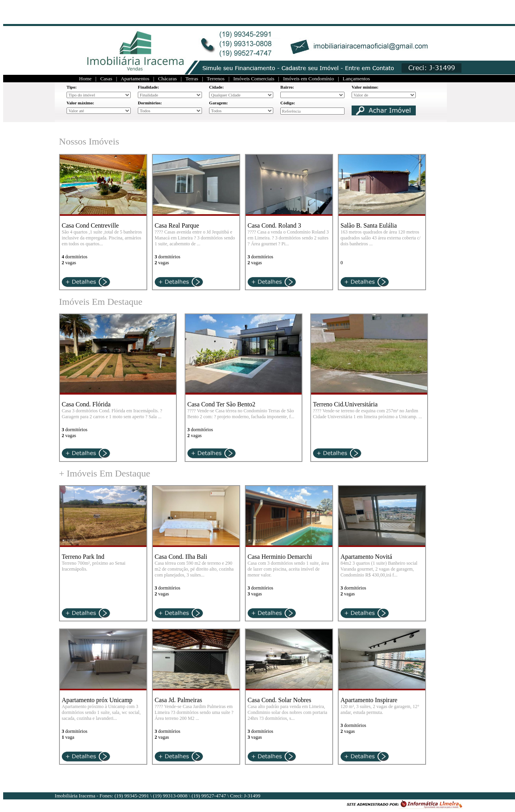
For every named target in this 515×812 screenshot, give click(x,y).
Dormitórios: (150, 103)
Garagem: (219, 103)
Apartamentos (135, 79)
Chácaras (167, 79)
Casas (106, 79)
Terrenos (216, 79)
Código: (288, 103)
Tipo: (71, 87)
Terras (192, 79)
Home (85, 79)
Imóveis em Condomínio (308, 79)
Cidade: (216, 87)
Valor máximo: (80, 103)
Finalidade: (148, 87)
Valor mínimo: (365, 87)
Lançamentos (356, 79)
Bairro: (287, 87)
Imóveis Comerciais (254, 79)
